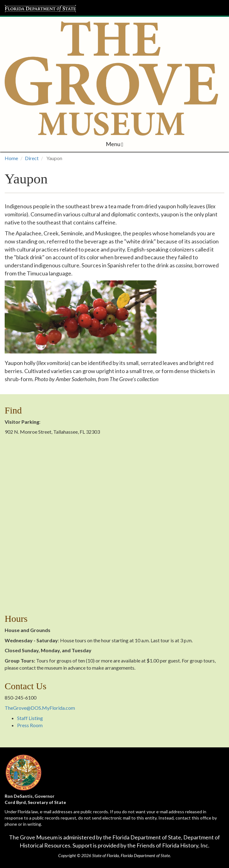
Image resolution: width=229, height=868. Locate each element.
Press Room (30, 725)
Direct (32, 158)
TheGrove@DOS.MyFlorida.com (40, 708)
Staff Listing (30, 718)
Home (11, 158)
